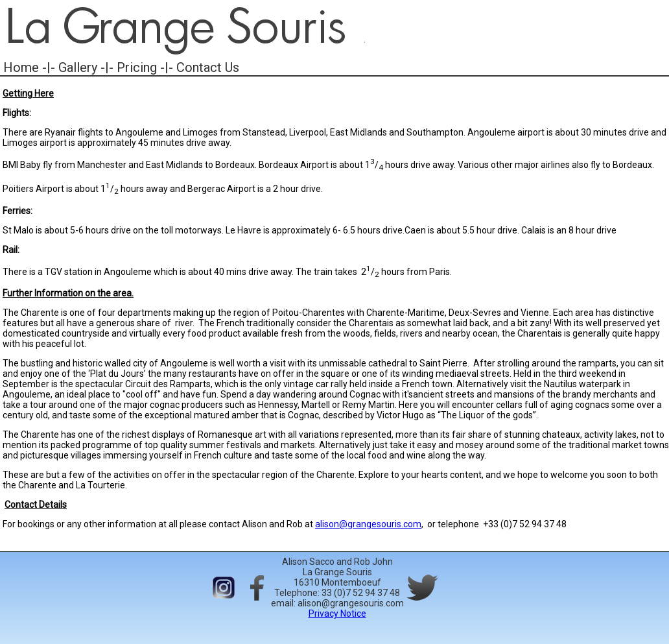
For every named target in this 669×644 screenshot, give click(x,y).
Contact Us (208, 67)
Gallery (78, 67)
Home (21, 67)
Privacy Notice (337, 614)
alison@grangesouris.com (368, 524)
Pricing (137, 67)
